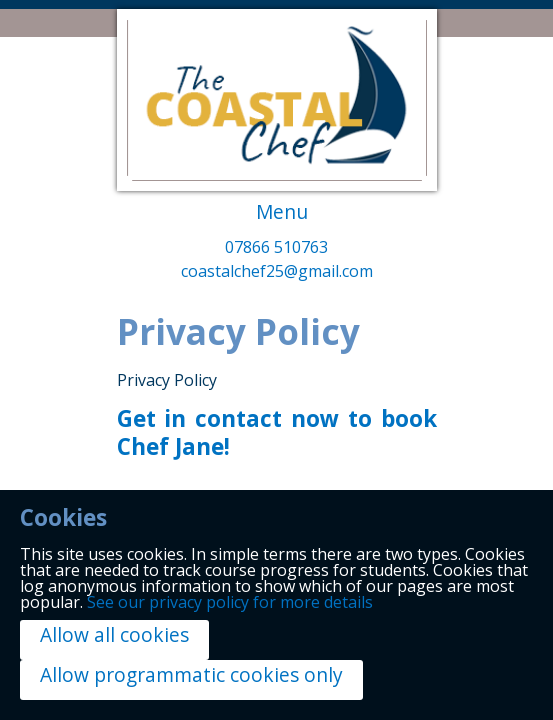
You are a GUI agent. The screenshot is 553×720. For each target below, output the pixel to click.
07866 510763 (276, 248)
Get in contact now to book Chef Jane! (277, 433)
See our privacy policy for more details (230, 602)
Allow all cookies (114, 634)
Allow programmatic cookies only (191, 674)
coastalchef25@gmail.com (277, 272)
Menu (282, 211)
